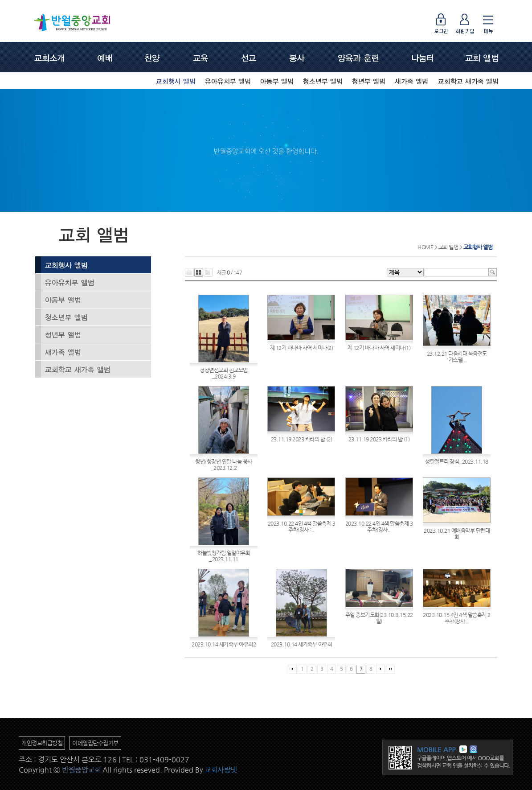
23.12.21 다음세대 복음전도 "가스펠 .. (457, 357)
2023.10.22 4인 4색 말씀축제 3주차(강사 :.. (302, 527)
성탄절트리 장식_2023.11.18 (457, 461)
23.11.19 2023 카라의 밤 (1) (379, 439)
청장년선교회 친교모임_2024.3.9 (224, 373)
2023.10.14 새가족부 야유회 (302, 644)
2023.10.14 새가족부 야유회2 (224, 644)
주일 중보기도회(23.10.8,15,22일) (379, 618)
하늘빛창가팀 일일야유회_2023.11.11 (224, 556)
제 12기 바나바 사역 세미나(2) (302, 348)
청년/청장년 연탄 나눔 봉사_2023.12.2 (224, 465)
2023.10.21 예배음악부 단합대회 (457, 534)
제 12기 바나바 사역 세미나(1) (379, 348)
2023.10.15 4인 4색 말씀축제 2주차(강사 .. (457, 618)
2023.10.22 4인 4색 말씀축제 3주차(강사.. (379, 527)
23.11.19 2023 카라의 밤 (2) (302, 439)
